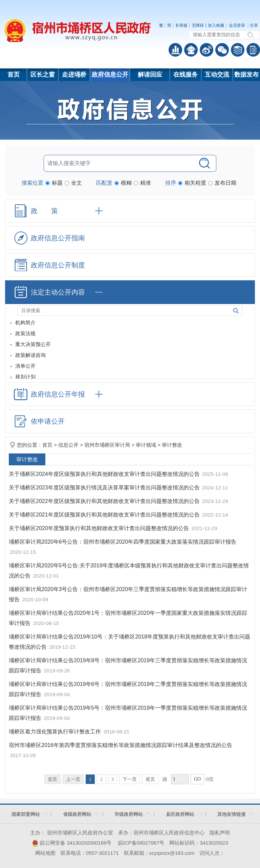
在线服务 (186, 75)
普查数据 (175, 50)
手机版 (253, 50)
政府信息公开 (110, 75)
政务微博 (207, 50)
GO (197, 779)
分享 (254, 25)
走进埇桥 (74, 75)
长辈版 (181, 25)
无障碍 (198, 25)
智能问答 (191, 50)
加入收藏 (216, 25)
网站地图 (45, 853)
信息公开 (68, 445)
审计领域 (146, 445)
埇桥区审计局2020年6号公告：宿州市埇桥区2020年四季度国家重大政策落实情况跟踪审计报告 (123, 542)
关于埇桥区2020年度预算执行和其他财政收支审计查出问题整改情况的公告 (100, 528)
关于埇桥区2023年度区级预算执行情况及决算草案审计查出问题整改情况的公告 (105, 488)
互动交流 (217, 75)
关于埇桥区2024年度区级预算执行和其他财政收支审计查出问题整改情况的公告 (105, 474)
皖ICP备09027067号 (141, 843)
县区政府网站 (180, 814)
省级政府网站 (77, 814)
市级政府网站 (129, 814)
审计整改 (172, 445)
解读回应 (150, 75)
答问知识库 (238, 50)
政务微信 (222, 50)
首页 (14, 75)
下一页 (130, 779)
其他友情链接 (232, 814)
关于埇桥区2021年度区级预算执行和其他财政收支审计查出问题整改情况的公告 (105, 515)
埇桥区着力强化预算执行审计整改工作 (56, 732)
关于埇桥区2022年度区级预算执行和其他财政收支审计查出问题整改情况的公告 (105, 501)
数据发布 (246, 75)
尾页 (150, 779)
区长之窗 (43, 75)
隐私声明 (220, 833)
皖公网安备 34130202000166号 (72, 843)
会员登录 (237, 25)
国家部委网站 (26, 814)
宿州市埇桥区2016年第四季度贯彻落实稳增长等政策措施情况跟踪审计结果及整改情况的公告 (121, 745)
